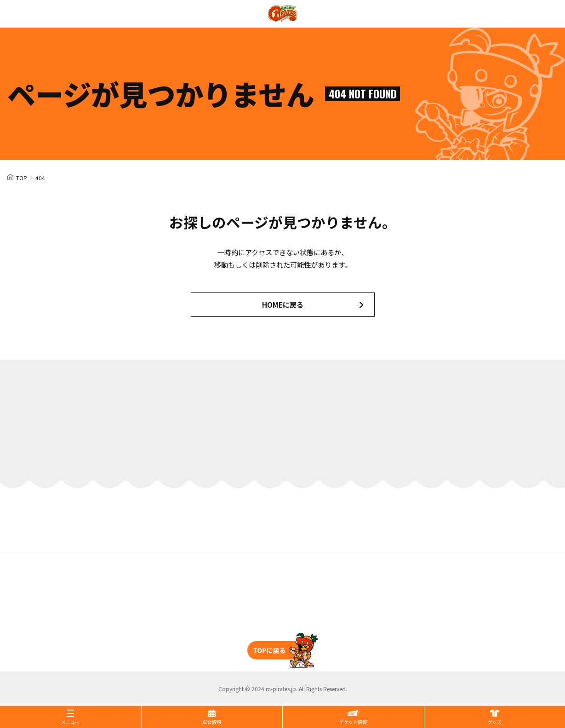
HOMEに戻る (283, 304)
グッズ (495, 722)
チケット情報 (353, 722)
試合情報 (212, 722)
